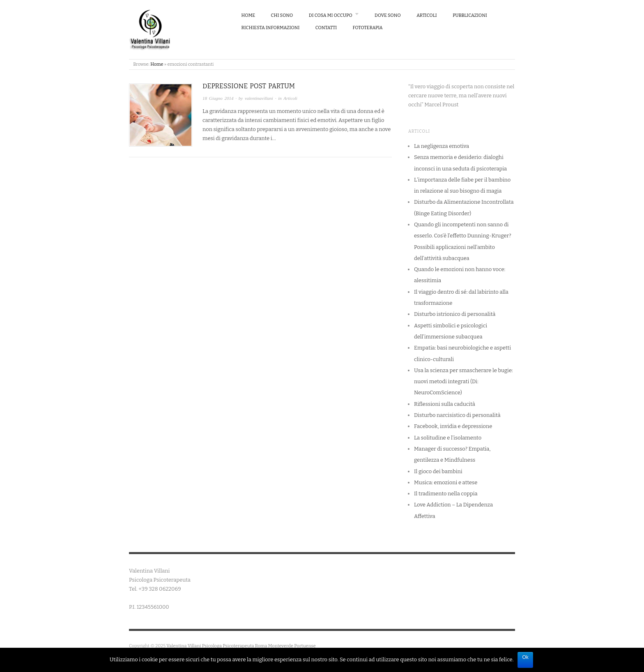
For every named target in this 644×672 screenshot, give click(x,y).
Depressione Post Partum (249, 86)
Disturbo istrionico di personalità (455, 314)
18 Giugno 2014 (218, 98)
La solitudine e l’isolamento (448, 438)
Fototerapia (368, 28)
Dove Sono (388, 15)
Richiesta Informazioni (271, 28)
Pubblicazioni (470, 15)
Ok (525, 657)
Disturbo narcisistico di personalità (457, 415)
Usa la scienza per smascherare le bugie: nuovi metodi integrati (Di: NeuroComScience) (463, 382)
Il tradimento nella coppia (446, 494)
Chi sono (282, 15)
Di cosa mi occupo (331, 15)
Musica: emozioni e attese (446, 482)
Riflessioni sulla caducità (445, 404)
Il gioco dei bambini (438, 471)
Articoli (427, 15)
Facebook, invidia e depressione (453, 426)
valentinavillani (259, 98)
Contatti (326, 28)
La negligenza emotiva (442, 146)
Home (248, 15)
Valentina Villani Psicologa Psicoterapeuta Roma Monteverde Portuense (241, 646)
